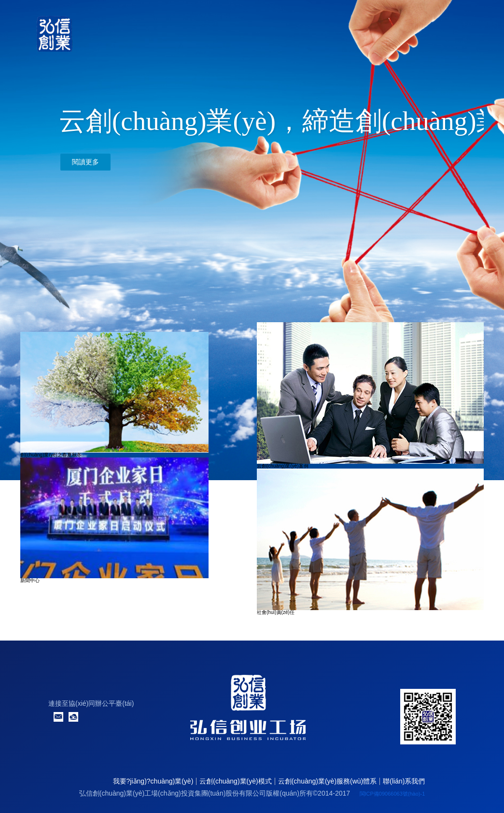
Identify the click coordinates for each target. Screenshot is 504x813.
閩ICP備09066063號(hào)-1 (392, 794)
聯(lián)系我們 (404, 781)
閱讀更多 (85, 162)
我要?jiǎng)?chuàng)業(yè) (153, 781)
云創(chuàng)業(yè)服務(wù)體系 (328, 781)
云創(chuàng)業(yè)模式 (235, 781)
